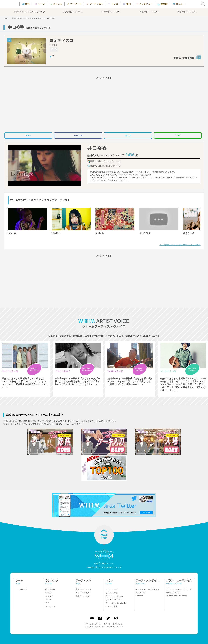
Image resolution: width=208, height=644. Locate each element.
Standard (139, 596)
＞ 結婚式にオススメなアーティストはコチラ (180, 245)
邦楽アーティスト (83, 593)
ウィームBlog (111, 593)
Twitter (28, 135)
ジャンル (49, 596)
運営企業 (107, 624)
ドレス (48, 600)
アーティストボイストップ (147, 589)
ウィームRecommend (114, 596)
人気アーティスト (83, 589)
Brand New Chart (173, 593)
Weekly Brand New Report (176, 596)
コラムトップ (111, 589)
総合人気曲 (50, 589)
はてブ (128, 136)
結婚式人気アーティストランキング (27, 18)
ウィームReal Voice (114, 600)
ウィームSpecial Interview (116, 603)
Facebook (78, 135)
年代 (47, 603)
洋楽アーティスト (83, 596)
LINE (178, 135)
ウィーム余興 (111, 606)
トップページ (21, 589)
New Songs (140, 593)
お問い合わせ (118, 624)
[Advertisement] (104, 104)
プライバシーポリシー (94, 624)
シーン (48, 593)
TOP (6, 18)
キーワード (50, 606)
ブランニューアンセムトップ (179, 589)
